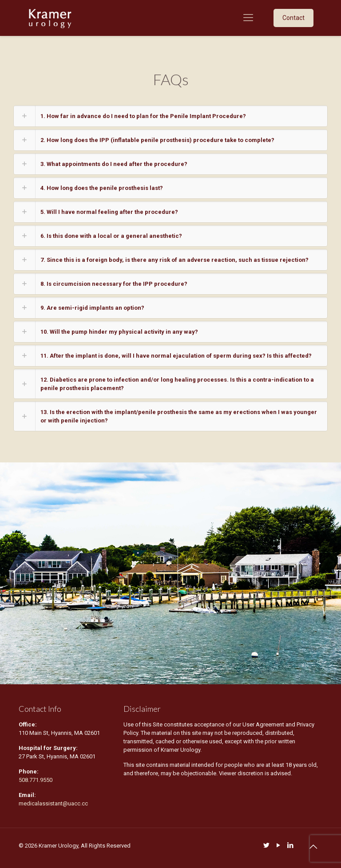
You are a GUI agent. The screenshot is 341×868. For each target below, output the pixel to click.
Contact (293, 18)
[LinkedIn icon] (290, 845)
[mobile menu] (248, 18)
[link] (170, 116)
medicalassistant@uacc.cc (54, 803)
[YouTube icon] (278, 845)
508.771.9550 (36, 780)
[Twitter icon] (266, 845)
